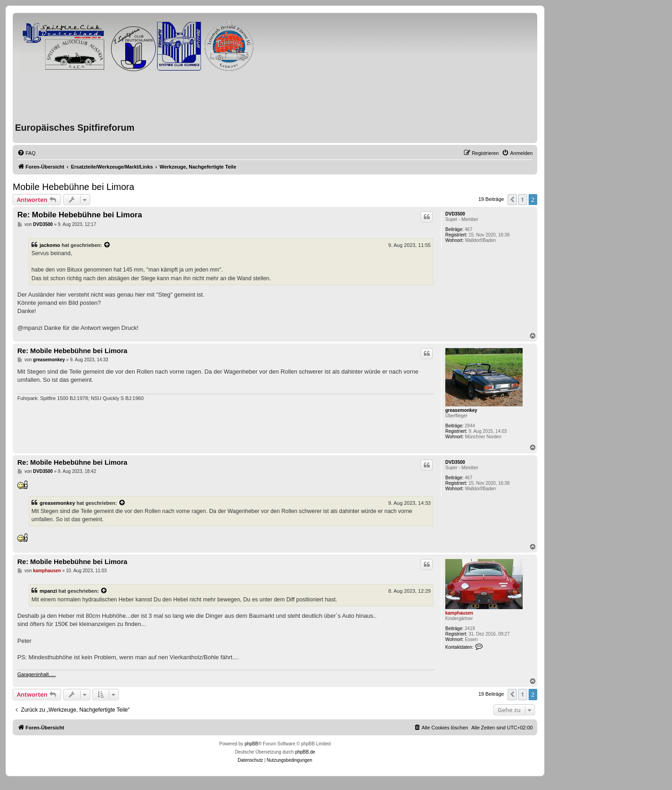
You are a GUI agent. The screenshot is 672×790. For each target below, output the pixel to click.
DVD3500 (455, 214)
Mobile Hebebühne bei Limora (74, 187)
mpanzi (48, 591)
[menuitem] (26, 153)
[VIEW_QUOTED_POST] (107, 245)
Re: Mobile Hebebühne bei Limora (80, 215)
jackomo (50, 245)
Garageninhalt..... (36, 674)
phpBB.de (305, 752)
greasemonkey (461, 410)
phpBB (251, 744)
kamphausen (459, 613)
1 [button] (522, 200)
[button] (512, 200)
